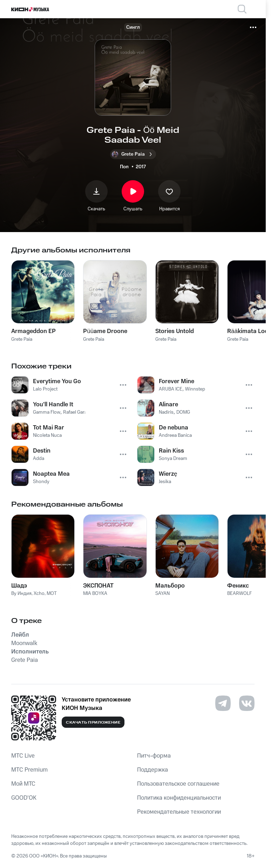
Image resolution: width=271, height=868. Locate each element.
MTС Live (23, 756)
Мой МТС (23, 784)
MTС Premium (29, 770)
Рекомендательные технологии (179, 812)
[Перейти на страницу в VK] (247, 703)
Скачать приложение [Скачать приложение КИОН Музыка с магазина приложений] (93, 723)
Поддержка (153, 770)
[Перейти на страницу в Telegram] (223, 703)
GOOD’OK (24, 798)
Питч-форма (154, 756)
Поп (124, 167)
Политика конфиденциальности (179, 798)
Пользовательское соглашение (178, 784)
